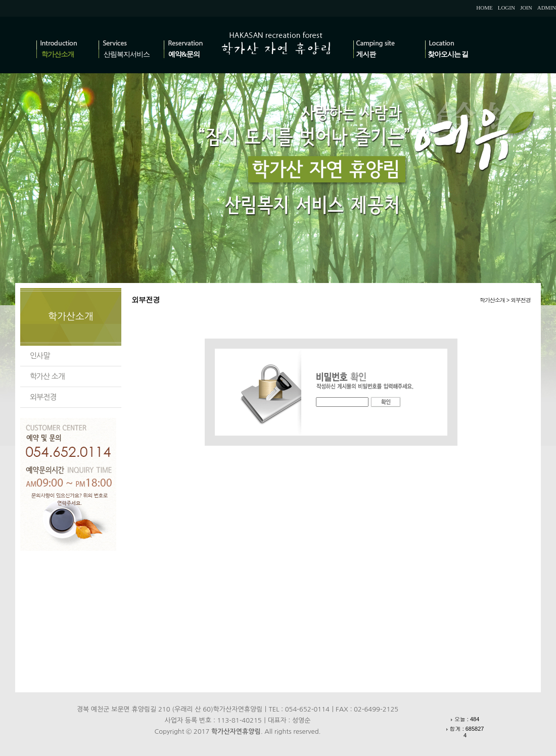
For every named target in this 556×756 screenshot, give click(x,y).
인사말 (40, 356)
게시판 (366, 54)
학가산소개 (58, 54)
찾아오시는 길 (448, 54)
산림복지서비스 (127, 54)
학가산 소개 (47, 376)
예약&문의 (184, 54)
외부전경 (43, 397)
